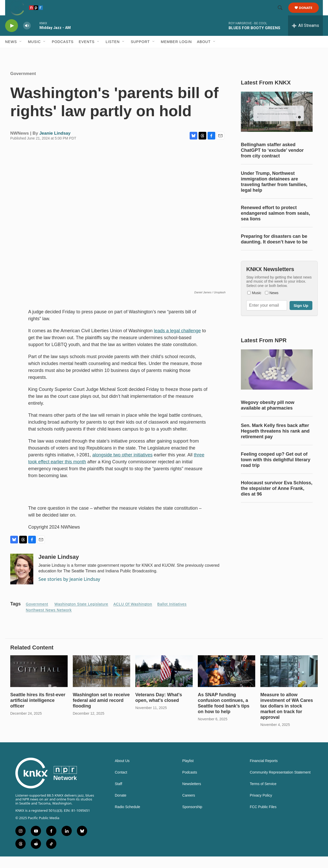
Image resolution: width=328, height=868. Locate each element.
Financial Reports (264, 772)
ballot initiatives (172, 616)
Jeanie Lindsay (55, 145)
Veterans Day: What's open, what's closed (159, 709)
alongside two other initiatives (122, 466)
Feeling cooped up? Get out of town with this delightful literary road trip (276, 471)
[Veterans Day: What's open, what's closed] (164, 683)
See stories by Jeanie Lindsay (69, 591)
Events (87, 53)
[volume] (27, 37)
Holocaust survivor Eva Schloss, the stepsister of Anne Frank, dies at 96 (277, 500)
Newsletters (192, 795)
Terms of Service (263, 795)
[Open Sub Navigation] (21, 53)
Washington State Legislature (81, 616)
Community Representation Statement (280, 784)
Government (23, 85)
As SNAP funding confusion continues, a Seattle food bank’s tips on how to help (224, 715)
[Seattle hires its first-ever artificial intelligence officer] (39, 683)
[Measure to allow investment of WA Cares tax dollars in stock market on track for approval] (289, 683)
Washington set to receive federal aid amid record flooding (101, 712)
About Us (122, 772)
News (11, 53)
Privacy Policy (261, 807)
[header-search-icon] (282, 14)
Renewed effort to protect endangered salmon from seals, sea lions (275, 225)
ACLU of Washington (133, 616)
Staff (119, 795)
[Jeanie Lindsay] (22, 581)
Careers (189, 807)
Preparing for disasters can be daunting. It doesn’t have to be (274, 251)
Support (140, 53)
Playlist (188, 772)
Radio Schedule (127, 818)
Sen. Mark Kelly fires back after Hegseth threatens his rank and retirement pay (275, 443)
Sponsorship (192, 818)
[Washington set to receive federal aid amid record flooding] (101, 683)
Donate (309, 13)
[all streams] (305, 37)
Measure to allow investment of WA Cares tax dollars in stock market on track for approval (287, 717)
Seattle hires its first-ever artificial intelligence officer (38, 712)
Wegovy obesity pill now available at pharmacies (268, 417)
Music (34, 53)
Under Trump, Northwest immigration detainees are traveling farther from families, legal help (274, 193)
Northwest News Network (49, 621)
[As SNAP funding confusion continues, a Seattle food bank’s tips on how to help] (227, 683)
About (204, 53)
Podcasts (63, 53)
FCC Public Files (263, 818)
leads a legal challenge (177, 342)
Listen (113, 53)
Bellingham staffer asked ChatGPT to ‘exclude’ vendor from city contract (272, 162)
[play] (12, 37)
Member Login (176, 53)
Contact (121, 784)
